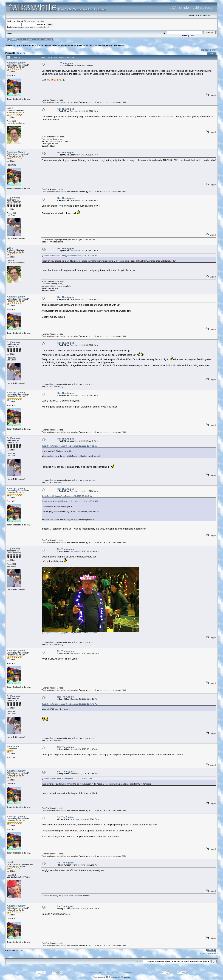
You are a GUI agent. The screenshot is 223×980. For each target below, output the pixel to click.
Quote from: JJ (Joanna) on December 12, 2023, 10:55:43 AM (67, 496)
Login (39, 39)
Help (21, 39)
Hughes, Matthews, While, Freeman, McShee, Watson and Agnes (82, 45)
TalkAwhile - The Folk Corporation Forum (24, 45)
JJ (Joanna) (13, 198)
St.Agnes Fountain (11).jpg (53, 633)
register (42, 21)
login (33, 21)
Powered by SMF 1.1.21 (99, 973)
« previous (204, 50)
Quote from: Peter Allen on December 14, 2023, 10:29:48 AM (67, 779)
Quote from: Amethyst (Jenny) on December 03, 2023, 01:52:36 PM (69, 256)
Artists (48, 45)
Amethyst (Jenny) (17, 63)
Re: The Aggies (66, 109)
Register (48, 39)
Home (13, 39)
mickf (10, 862)
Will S (10, 108)
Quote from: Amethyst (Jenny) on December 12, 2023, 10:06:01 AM (69, 446)
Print (212, 53)
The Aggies (119, 45)
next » (213, 50)
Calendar (30, 39)
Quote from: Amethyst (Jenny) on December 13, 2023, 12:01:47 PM (69, 704)
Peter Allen (13, 746)
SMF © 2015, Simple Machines (122, 973)
